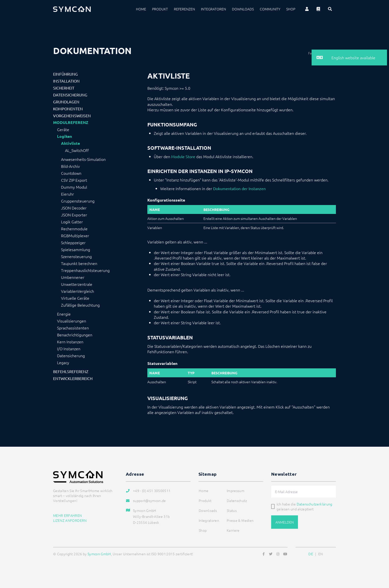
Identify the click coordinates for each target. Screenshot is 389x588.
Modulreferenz (71, 122)
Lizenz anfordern (70, 520)
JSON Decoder (74, 208)
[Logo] (72, 9)
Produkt (160, 9)
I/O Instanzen (69, 349)
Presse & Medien (240, 520)
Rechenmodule (74, 229)
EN (321, 554)
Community (270, 9)
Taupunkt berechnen (79, 263)
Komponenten (68, 109)
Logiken (65, 136)
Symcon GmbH (99, 554)
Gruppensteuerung (78, 201)
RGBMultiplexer (75, 235)
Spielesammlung (76, 249)
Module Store (183, 156)
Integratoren (213, 9)
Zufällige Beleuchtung (80, 305)
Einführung (65, 74)
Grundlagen (66, 102)
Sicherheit (64, 88)
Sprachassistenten (73, 328)
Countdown (71, 173)
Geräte (63, 129)
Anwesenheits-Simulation (83, 159)
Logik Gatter (72, 222)
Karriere (233, 530)
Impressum (236, 491)
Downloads (243, 9)
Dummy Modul (74, 187)
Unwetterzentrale (77, 284)
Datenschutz (237, 500)
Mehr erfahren (68, 515)
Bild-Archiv (70, 166)
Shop (291, 9)
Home (141, 9)
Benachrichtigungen (75, 335)
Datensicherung (70, 95)
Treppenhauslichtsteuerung (85, 270)
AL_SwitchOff (77, 150)
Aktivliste (70, 143)
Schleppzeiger (73, 242)
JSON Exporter (74, 215)
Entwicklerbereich (73, 378)
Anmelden (285, 522)
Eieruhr (67, 194)
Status (232, 510)
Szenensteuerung (76, 256)
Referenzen (184, 9)
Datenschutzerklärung (315, 504)
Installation (66, 81)
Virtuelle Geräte (75, 298)
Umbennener (73, 277)
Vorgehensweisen (72, 116)
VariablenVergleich (78, 291)
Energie (64, 314)
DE (311, 554)
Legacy (63, 362)
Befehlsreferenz (71, 371)
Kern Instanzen (70, 342)
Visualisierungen (72, 321)
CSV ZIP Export (74, 180)
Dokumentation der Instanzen (239, 188)
